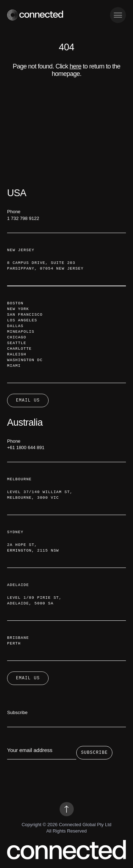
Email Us (28, 678)
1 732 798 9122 (23, 218)
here (75, 66)
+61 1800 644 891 (26, 447)
